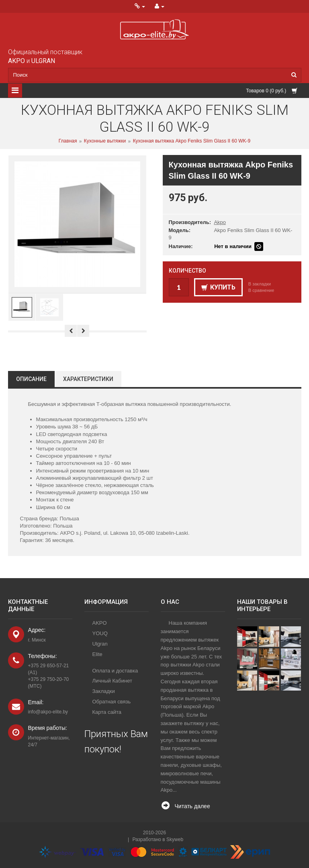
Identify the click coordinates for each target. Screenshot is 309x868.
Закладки (104, 691)
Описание (31, 379)
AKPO (100, 623)
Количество (187, 271)
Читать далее (192, 806)
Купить (218, 287)
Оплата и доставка (115, 671)
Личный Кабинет (112, 681)
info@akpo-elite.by (48, 712)
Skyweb (175, 839)
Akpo (220, 222)
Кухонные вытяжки (105, 141)
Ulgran (100, 644)
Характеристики (88, 379)
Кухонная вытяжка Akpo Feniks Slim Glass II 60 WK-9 (192, 141)
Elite (97, 654)
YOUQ (100, 633)
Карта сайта (107, 712)
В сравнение (261, 290)
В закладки (260, 284)
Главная (68, 141)
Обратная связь (112, 702)
